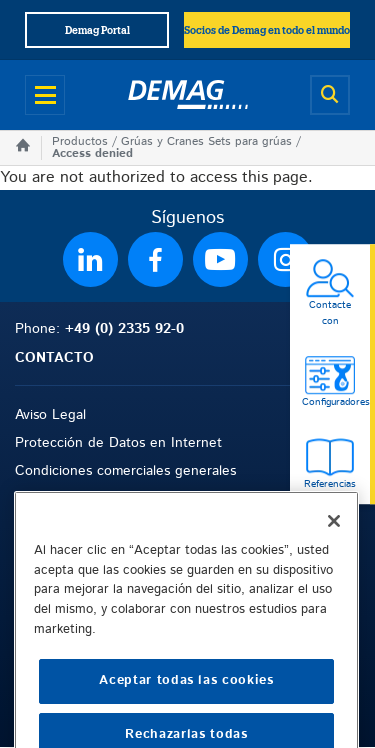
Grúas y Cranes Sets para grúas (206, 141)
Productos (80, 141)
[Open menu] (45, 95)
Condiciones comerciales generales (125, 471)
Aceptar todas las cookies (186, 715)
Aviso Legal (50, 415)
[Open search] (330, 95)
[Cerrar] (334, 555)
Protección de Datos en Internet (118, 443)
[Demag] (188, 95)
